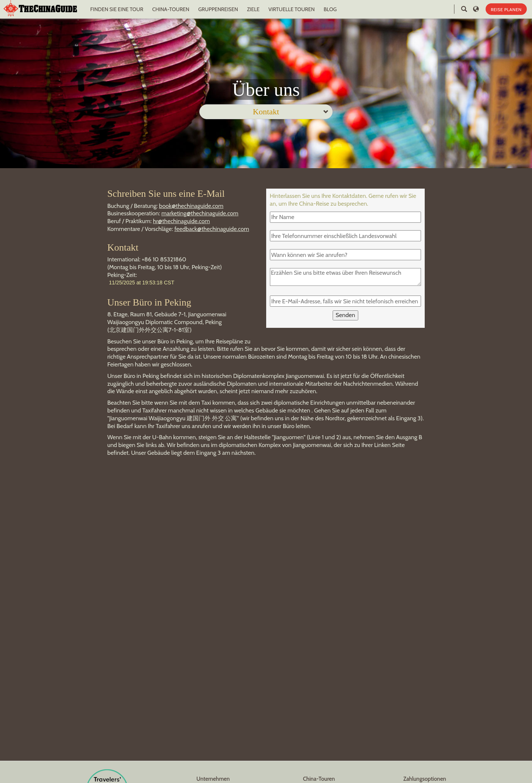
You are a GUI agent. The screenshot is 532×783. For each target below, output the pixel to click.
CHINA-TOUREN (171, 9)
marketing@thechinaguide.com (200, 213)
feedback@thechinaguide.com (212, 229)
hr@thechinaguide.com (181, 221)
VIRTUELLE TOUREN (292, 9)
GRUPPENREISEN (218, 9)
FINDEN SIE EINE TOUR (117, 9)
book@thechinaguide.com (191, 206)
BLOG (330, 9)
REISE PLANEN (506, 9)
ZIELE (253, 9)
